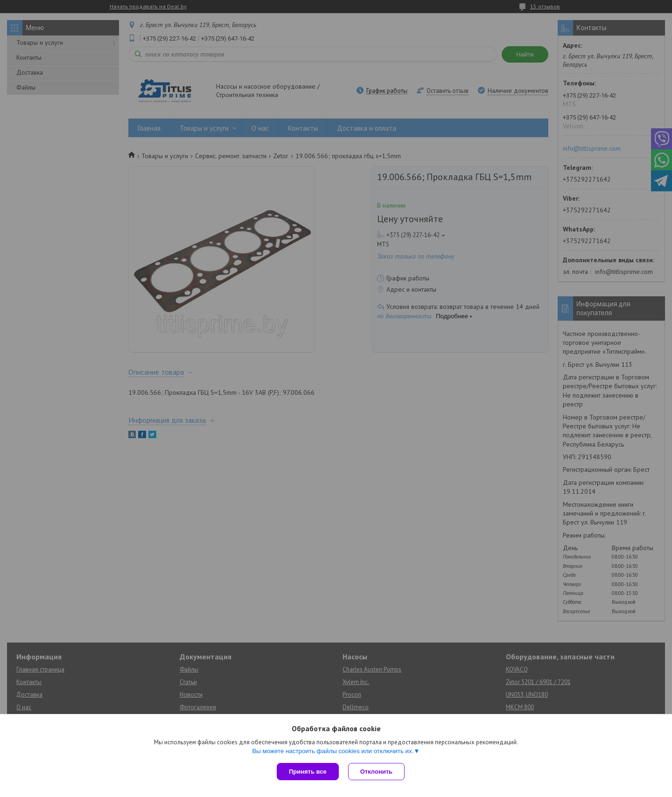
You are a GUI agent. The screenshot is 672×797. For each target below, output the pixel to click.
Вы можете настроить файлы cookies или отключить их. (333, 751)
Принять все (308, 772)
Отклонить (376, 772)
